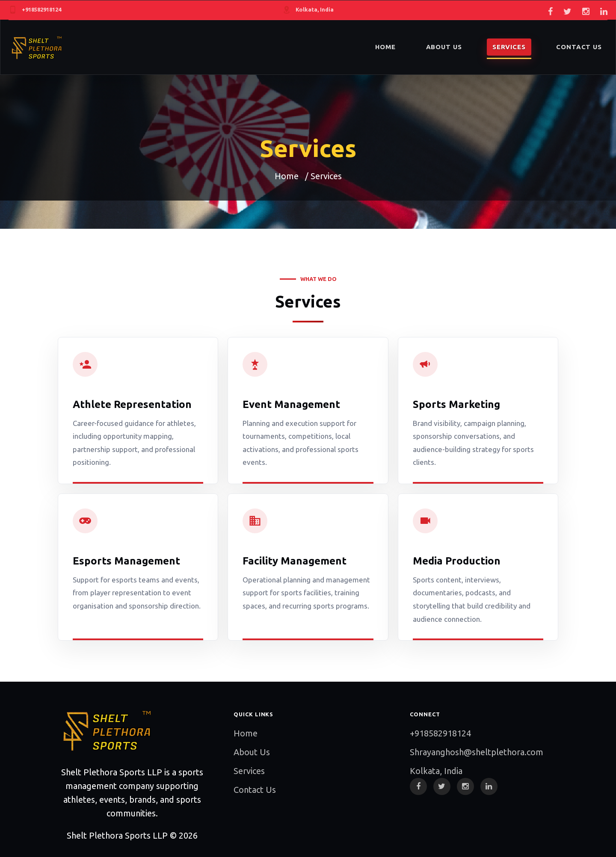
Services (249, 771)
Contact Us (255, 790)
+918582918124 (440, 733)
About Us (252, 752)
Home (287, 176)
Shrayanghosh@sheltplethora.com (477, 752)
